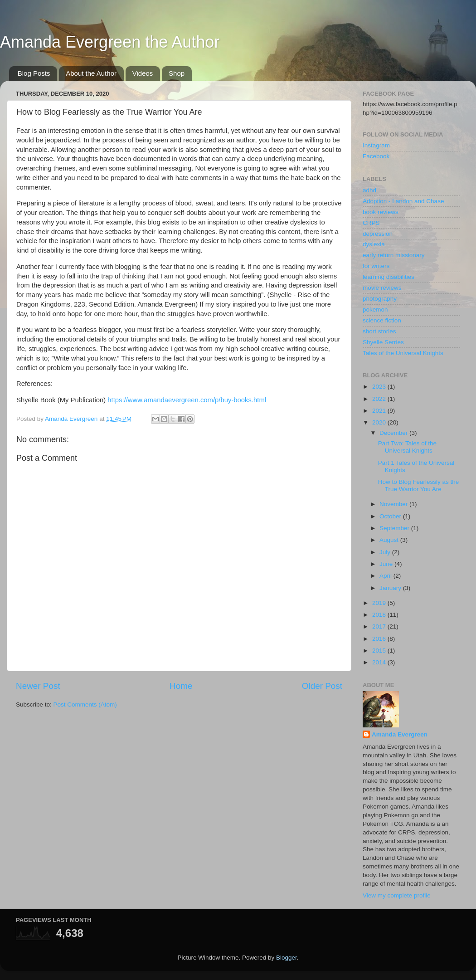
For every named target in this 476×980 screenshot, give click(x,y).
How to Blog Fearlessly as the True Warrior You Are (419, 485)
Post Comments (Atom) (85, 705)
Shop (177, 73)
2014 (380, 662)
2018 (380, 615)
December (394, 433)
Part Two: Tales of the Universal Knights (407, 447)
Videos (143, 73)
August (390, 540)
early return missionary (394, 255)
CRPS (371, 223)
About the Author (91, 73)
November (394, 504)
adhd (369, 190)
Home (181, 686)
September (395, 528)
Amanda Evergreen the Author (110, 42)
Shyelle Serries (383, 342)
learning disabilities (389, 277)
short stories (379, 331)
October (391, 516)
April (386, 576)
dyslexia (374, 244)
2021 (380, 411)
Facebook (376, 156)
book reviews (381, 212)
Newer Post (38, 686)
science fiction (382, 320)
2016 (380, 639)
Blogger (287, 958)
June (387, 564)
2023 (380, 387)
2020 (380, 422)
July (386, 552)
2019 (380, 603)
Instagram (376, 145)
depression (378, 234)
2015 (380, 651)
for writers (376, 266)
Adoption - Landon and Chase (403, 201)
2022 (380, 399)
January (391, 588)
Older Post (322, 686)
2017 (380, 627)
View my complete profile (397, 895)
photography (380, 299)
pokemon (375, 310)
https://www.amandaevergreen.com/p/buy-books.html (187, 400)
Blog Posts (34, 73)
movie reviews (382, 288)
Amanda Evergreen (400, 734)
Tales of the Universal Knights (403, 353)
